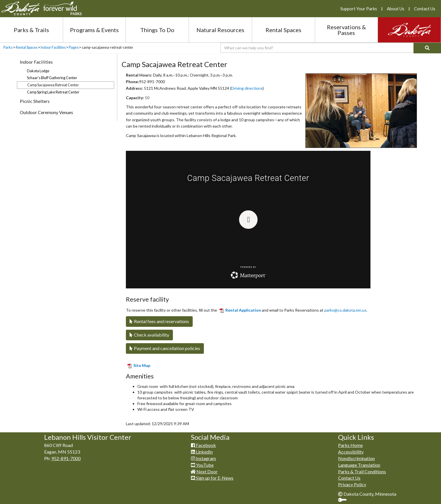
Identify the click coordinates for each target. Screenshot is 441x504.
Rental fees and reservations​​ (159, 321)
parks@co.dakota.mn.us (345, 310)
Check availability (149, 335)
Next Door (204, 471)
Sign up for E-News (212, 478)
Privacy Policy (352, 484)
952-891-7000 (66, 458)
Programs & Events (94, 30)
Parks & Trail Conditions (362, 471)
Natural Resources (220, 30)
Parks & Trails (31, 30)
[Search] (427, 48)
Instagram (203, 458)
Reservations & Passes (346, 30)
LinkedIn (202, 452)
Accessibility (351, 452)
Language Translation (359, 465)
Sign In (345, 500)
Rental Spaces (283, 30)
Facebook (203, 445)
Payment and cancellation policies (165, 348)
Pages (74, 47)
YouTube (202, 465)
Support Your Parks (359, 9)
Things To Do (157, 30)
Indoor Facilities (53, 47)
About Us (396, 9)
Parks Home (350, 445)
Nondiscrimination (356, 458)
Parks (8, 47)
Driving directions (247, 88)
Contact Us (425, 9)
